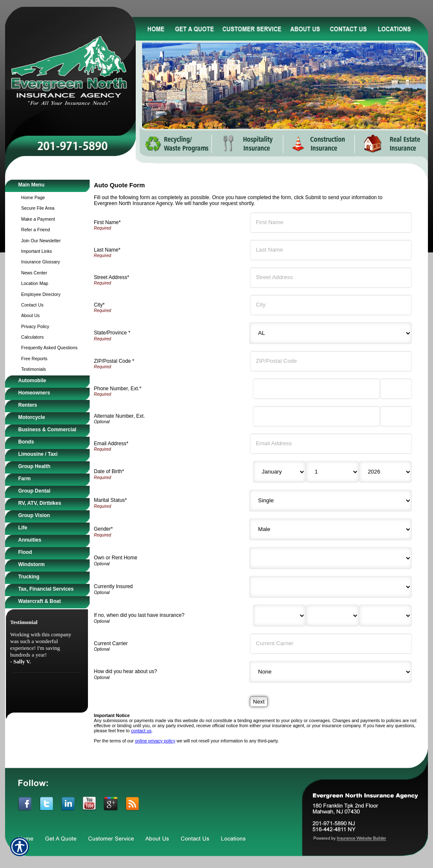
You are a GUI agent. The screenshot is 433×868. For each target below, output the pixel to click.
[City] (331, 305)
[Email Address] (331, 444)
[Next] (259, 702)
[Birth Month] (279, 472)
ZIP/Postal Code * (114, 361)
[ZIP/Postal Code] (331, 361)
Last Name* (107, 250)
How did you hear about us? (125, 671)
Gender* (103, 529)
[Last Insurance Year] (385, 616)
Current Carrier (111, 643)
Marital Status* (110, 500)
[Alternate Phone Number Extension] (396, 416)
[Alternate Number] (317, 416)
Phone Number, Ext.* (118, 389)
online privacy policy (155, 741)
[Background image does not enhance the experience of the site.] (47, 186)
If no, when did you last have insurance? (139, 615)
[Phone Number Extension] (396, 389)
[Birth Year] (385, 472)
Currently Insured (113, 586)
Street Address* (111, 277)
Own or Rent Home (116, 558)
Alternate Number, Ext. (119, 416)
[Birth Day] (332, 472)
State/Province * (112, 333)
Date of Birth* (109, 471)
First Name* (107, 222)
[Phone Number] (317, 389)
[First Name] (331, 223)
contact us (141, 731)
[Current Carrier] (331, 644)
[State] (330, 333)
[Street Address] (331, 278)
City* (99, 305)
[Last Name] (331, 250)
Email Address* (111, 444)
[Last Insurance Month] (279, 616)
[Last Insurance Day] (332, 616)
